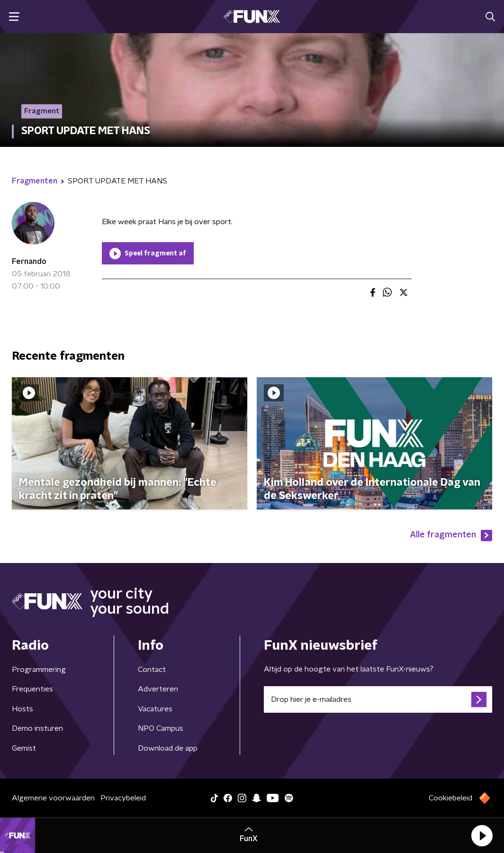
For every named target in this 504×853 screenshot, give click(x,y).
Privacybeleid (123, 798)
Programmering (39, 670)
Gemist (24, 748)
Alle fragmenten (451, 535)
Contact (152, 670)
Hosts (22, 709)
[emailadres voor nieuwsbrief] (378, 699)
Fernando (29, 262)
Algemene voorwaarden (53, 798)
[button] (482, 835)
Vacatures (155, 709)
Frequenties (32, 689)
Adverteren (158, 689)
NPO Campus (161, 728)
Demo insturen (37, 728)
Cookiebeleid (450, 798)
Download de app (168, 748)
